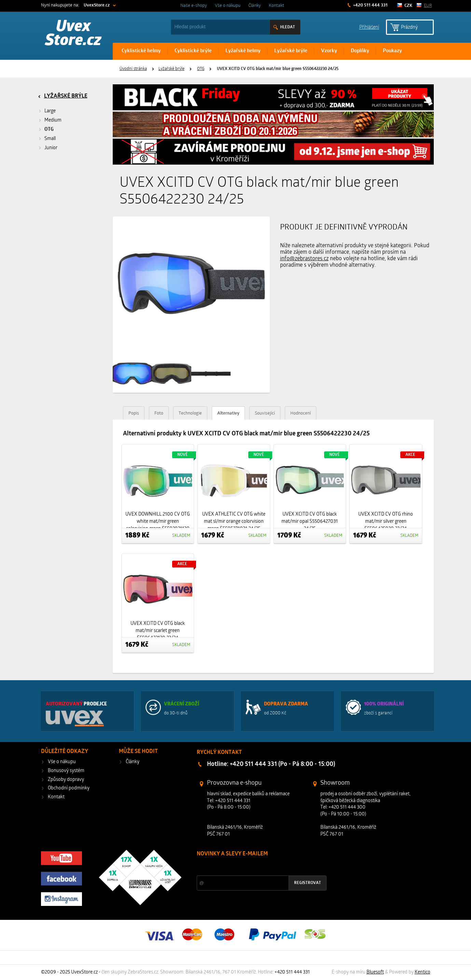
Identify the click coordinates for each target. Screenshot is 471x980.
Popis (134, 413)
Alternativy (228, 413)
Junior (51, 148)
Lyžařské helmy (243, 51)
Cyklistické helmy (141, 51)
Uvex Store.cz (73, 34)
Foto (159, 413)
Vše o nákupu (228, 6)
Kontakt (276, 6)
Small (50, 139)
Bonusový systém (66, 771)
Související (265, 413)
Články (255, 6)
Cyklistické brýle (193, 51)
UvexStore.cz (97, 5)
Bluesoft (375, 972)
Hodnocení (301, 413)
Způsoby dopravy (66, 780)
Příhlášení (369, 27)
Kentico (422, 972)
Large (50, 111)
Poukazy (392, 51)
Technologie (190, 413)
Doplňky (360, 51)
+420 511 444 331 (370, 5)
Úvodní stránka (133, 69)
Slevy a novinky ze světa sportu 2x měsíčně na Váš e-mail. (255, 867)
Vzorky (329, 51)
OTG (201, 69)
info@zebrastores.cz (304, 259)
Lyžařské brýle (291, 51)
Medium (53, 120)
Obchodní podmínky (69, 788)
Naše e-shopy (194, 6)
